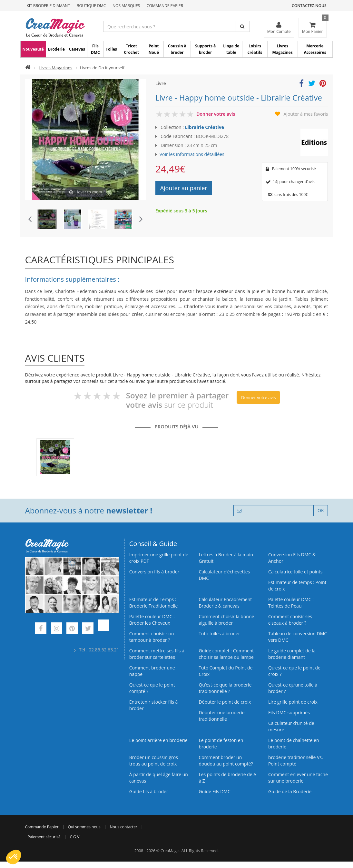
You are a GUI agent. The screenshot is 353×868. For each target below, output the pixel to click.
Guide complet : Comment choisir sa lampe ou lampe (226, 654)
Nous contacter (124, 827)
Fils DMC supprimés (289, 712)
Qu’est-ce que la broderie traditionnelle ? (225, 688)
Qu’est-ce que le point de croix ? (294, 671)
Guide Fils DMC (215, 791)
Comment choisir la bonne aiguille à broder (226, 620)
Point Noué (154, 49)
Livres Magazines (283, 49)
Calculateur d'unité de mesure (291, 726)
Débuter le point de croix (225, 702)
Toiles (111, 49)
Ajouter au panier (184, 188)
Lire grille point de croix (293, 702)
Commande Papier (165, 6)
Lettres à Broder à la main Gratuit (226, 558)
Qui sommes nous (84, 827)
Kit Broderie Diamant (49, 6)
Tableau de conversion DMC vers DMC (298, 637)
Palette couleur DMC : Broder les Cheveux (152, 620)
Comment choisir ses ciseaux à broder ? (290, 620)
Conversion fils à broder (154, 572)
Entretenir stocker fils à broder (154, 705)
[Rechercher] (243, 26)
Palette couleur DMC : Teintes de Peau (291, 603)
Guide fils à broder (149, 791)
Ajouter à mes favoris (306, 114)
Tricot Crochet (131, 49)
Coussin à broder (177, 49)
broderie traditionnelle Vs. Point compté (296, 761)
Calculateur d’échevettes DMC (224, 575)
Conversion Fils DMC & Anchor (292, 558)
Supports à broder (205, 49)
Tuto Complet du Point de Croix (226, 671)
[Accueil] (28, 68)
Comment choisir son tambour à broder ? (152, 637)
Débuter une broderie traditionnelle (221, 716)
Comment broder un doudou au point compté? (226, 761)
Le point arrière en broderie (158, 740)
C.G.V (75, 837)
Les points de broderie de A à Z (227, 778)
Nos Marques (126, 6)
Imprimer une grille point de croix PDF (159, 558)
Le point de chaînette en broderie (294, 743)
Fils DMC (95, 49)
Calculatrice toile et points (295, 572)
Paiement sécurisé (44, 837)
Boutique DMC (91, 6)
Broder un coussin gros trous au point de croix (154, 761)
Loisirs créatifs (255, 49)
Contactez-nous (309, 6)
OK (321, 510)
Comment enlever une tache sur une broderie (298, 778)
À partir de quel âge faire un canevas (159, 778)
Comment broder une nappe (152, 671)
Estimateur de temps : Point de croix (297, 585)
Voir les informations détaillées (192, 154)
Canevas (77, 49)
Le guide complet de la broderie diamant (292, 654)
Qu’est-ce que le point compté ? (152, 688)
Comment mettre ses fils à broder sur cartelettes (157, 654)
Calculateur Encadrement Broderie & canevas (225, 603)
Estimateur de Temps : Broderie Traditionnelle (154, 603)
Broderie (56, 49)
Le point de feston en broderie (221, 743)
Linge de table (231, 49)
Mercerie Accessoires (315, 49)
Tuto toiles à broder (219, 634)
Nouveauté (33, 49)
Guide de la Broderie (290, 791)
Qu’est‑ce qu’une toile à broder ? (293, 688)
